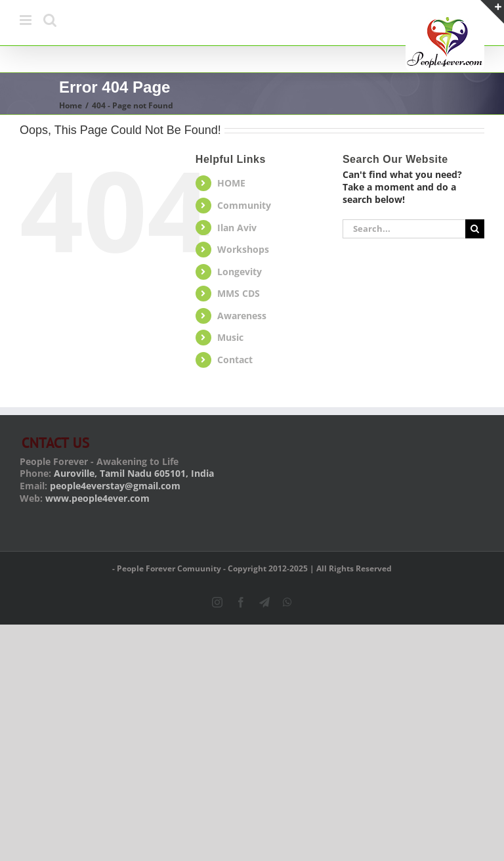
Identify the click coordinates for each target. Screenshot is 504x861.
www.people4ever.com (97, 498)
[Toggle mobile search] (50, 20)
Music (230, 337)
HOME (231, 183)
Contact (235, 360)
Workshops (243, 249)
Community (244, 205)
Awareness (242, 316)
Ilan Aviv (237, 228)
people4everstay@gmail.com (115, 486)
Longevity (240, 272)
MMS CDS (239, 293)
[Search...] (404, 229)
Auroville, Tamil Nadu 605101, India (134, 473)
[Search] (475, 229)
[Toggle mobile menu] (27, 20)
